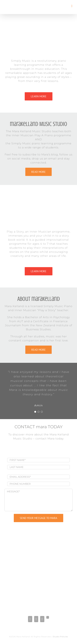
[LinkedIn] (36, 619)
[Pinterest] (42, 619)
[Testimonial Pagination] (35, 412)
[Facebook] (30, 619)
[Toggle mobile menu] (72, 6)
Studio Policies (60, 637)
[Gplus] (48, 617)
